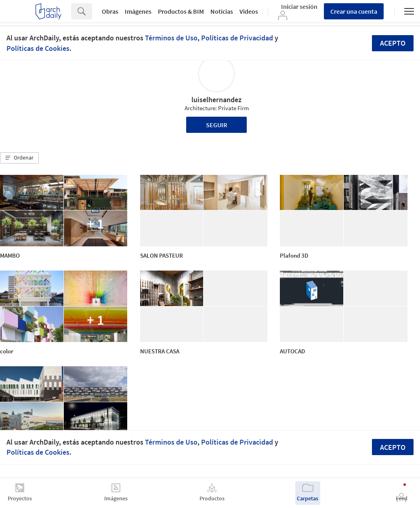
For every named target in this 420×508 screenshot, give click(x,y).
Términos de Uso (171, 38)
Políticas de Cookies (38, 48)
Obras (110, 11)
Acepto (393, 43)
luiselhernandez (216, 100)
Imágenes (138, 11)
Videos (249, 11)
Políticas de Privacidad (237, 38)
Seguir (217, 125)
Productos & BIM (181, 11)
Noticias (222, 11)
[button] (19, 158)
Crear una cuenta (354, 11)
